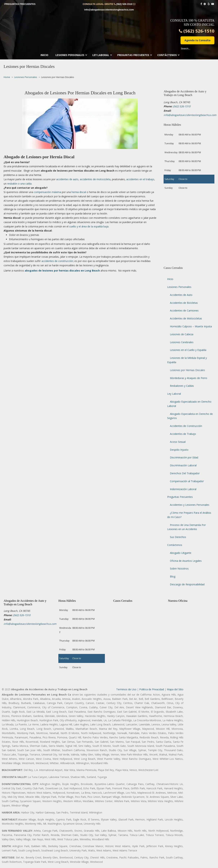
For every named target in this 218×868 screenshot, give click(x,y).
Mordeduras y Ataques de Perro (189, 378)
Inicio (170, 279)
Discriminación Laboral (183, 465)
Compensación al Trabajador (187, 481)
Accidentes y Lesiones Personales (190, 505)
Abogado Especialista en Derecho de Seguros (190, 416)
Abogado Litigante (181, 553)
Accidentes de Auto (181, 295)
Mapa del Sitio (175, 689)
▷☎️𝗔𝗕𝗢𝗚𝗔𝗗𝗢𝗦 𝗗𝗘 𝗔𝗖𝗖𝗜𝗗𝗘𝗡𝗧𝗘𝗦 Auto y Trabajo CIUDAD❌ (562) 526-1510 (109, 28)
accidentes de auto (67, 179)
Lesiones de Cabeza (182, 334)
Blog (173, 576)
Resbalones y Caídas (182, 386)
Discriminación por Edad (184, 457)
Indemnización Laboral (183, 489)
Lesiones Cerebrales (182, 342)
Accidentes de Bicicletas (184, 303)
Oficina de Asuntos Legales (186, 561)
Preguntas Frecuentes (180, 497)
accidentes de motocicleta (95, 179)
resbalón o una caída (19, 184)
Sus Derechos (178, 537)
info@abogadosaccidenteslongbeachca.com (109, 10)
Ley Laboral (174, 394)
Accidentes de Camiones (184, 310)
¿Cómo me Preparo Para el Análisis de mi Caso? (189, 515)
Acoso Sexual (178, 442)
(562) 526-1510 (124, 4)
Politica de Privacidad (152, 689)
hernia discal (79, 192)
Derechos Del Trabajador (185, 473)
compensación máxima (47, 192)
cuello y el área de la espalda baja (89, 226)
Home (7, 77)
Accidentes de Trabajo (183, 434)
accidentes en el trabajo (140, 179)
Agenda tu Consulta (197, 40)
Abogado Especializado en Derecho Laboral (189, 404)
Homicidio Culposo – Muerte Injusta (191, 326)
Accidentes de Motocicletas (186, 318)
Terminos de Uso (126, 689)
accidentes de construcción (57, 261)
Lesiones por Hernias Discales (187, 370)
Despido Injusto (179, 450)
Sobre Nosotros (179, 568)
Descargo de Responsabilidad (187, 584)
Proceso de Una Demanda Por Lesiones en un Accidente (186, 527)
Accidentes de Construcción (186, 426)
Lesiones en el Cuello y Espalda (188, 350)
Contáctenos (175, 545)
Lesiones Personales (26, 77)
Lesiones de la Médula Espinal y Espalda (187, 360)
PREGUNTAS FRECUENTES (20, 4)
